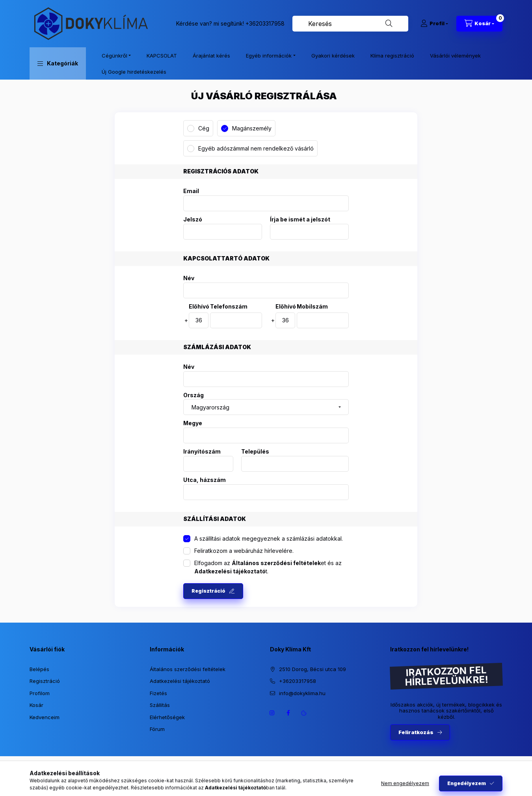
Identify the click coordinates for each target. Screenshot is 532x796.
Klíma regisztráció (392, 56)
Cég (204, 128)
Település (255, 452)
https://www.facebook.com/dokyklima (288, 713)
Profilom (40, 693)
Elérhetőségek (167, 717)
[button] (58, 63)
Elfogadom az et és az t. (268, 567)
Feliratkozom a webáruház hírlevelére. (244, 551)
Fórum (157, 729)
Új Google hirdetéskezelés (134, 72)
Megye (193, 423)
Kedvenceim (45, 717)
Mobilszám (312, 306)
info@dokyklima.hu (302, 693)
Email (191, 191)
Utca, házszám (205, 480)
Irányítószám (202, 452)
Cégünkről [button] (114, 56)
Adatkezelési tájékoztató (180, 681)
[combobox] (350, 24)
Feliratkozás (416, 732)
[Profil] (434, 24)
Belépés (39, 669)
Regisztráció (208, 591)
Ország (193, 395)
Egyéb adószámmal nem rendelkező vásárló (256, 148)
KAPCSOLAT (162, 56)
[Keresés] (389, 24)
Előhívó (199, 306)
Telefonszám (229, 306)
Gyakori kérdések (333, 56)
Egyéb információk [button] (269, 56)
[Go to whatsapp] (513, 773)
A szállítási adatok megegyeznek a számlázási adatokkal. (269, 538)
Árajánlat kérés (211, 56)
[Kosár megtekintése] (479, 24)
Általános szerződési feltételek (188, 669)
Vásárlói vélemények (455, 56)
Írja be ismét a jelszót (300, 219)
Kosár (36, 705)
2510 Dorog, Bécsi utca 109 (313, 669)
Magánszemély (252, 128)
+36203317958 (265, 23)
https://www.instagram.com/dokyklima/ (272, 713)
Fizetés (158, 693)
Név (189, 278)
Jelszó (193, 219)
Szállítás (160, 705)
